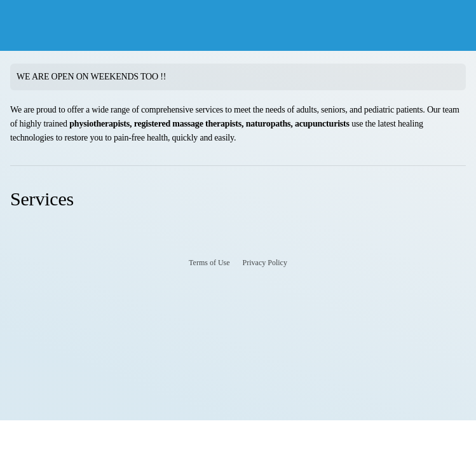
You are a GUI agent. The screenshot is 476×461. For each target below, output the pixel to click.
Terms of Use (209, 263)
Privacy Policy (265, 263)
